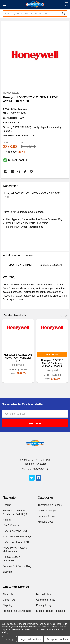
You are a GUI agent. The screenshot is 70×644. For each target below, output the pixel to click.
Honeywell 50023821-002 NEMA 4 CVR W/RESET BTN (18, 358)
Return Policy (44, 594)
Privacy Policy (44, 605)
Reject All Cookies (31, 639)
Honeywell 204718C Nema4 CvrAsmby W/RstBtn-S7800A (52, 363)
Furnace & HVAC (47, 516)
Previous (61, 315)
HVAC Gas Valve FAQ (15, 531)
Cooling (7, 505)
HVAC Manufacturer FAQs (17, 537)
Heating (7, 520)
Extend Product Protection (51, 611)
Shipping (8, 605)
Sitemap (7, 572)
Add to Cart (52, 355)
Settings (9, 639)
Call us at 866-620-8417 (35, 469)
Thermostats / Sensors (50, 505)
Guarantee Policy (46, 600)
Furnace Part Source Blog (17, 566)
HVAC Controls (11, 525)
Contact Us (9, 600)
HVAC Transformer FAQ (16, 542)
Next (65, 315)
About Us (8, 594)
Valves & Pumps (47, 511)
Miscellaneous (46, 522)
